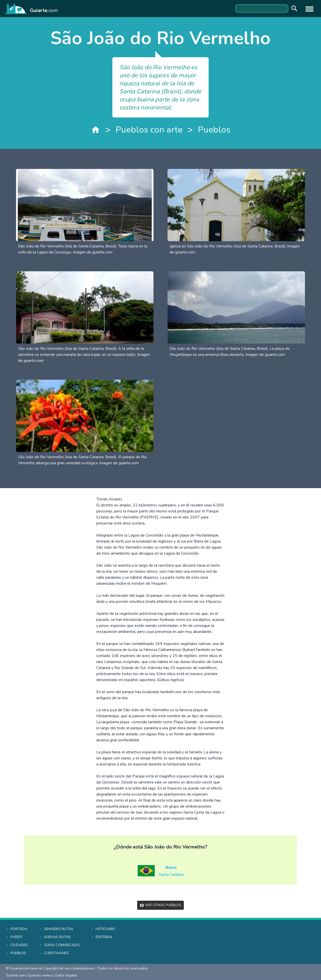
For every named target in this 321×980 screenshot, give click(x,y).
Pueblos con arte (149, 130)
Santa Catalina (171, 875)
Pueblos (214, 130)
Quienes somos (40, 975)
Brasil (171, 868)
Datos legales (66, 975)
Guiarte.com (16, 975)
